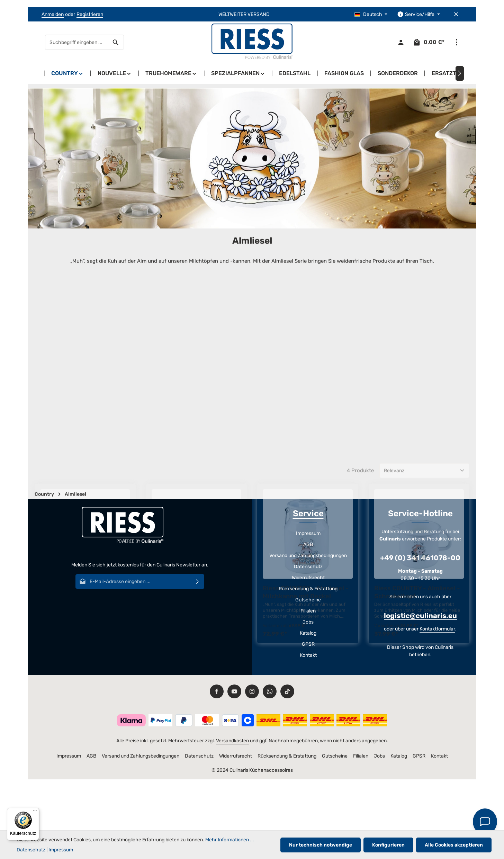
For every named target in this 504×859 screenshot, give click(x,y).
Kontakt (308, 655)
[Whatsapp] (270, 691)
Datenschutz (308, 567)
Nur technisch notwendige (321, 845)
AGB (308, 544)
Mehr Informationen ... (230, 840)
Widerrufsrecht (308, 578)
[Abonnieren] (197, 581)
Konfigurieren (388, 845)
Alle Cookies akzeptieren (454, 845)
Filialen (308, 611)
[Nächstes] (460, 73)
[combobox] (76, 42)
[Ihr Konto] (401, 42)
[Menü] (35, 812)
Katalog (308, 633)
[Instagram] (252, 691)
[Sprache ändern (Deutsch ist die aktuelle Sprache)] (371, 14)
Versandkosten (232, 741)
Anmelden (53, 14)
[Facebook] (217, 691)
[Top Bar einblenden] (456, 42)
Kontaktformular (437, 629)
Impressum (308, 533)
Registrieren (90, 14)
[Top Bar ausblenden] (456, 14)
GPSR (308, 644)
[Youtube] (234, 691)
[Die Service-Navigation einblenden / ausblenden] (418, 14)
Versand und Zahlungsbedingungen (308, 556)
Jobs (308, 622)
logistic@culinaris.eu (420, 616)
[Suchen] (116, 42)
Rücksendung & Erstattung (308, 589)
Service (308, 513)
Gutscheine (308, 600)
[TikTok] (287, 691)
